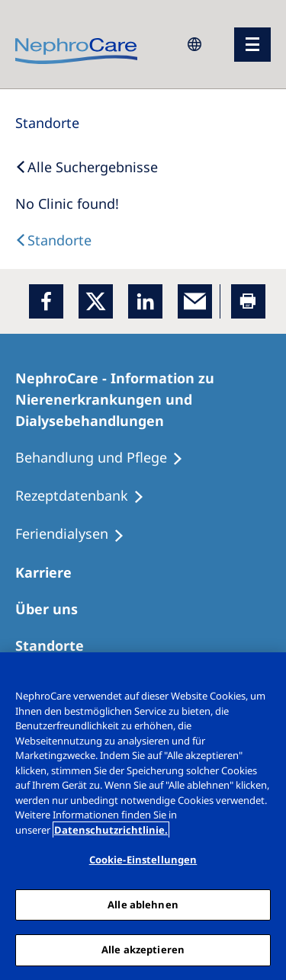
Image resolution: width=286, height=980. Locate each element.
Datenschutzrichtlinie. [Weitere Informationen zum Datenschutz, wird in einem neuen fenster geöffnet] (111, 830)
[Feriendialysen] (77, 534)
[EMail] (195, 301)
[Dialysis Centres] (53, 240)
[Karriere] (50, 572)
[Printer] (248, 301)
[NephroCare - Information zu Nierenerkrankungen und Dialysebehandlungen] (143, 399)
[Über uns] (53, 609)
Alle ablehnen (143, 905)
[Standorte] (47, 123)
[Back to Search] (87, 167)
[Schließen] (268, 674)
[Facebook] (46, 301)
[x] (96, 301)
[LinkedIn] (145, 301)
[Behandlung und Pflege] (106, 458)
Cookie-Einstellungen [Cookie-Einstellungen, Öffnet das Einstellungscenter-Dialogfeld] (143, 860)
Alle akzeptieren (143, 950)
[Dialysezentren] (56, 645)
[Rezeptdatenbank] (87, 496)
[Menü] (252, 45)
